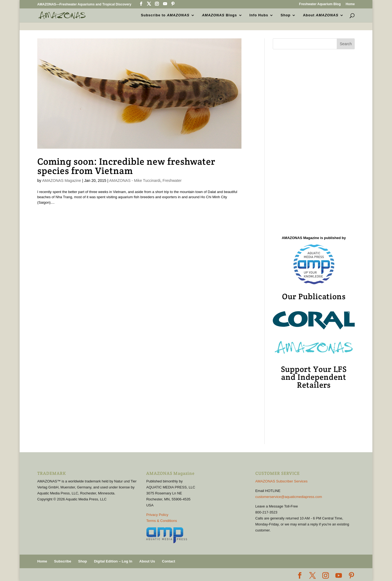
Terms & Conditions (162, 521)
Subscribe (63, 561)
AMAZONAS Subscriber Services (281, 481)
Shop (286, 15)
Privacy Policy (157, 515)
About (321, 15)
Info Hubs (259, 15)
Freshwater (172, 181)
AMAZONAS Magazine (62, 181)
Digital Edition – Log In (113, 561)
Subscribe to (165, 15)
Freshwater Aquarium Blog (320, 4)
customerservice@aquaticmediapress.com (289, 497)
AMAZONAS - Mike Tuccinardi (135, 181)
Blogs (220, 15)
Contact (169, 561)
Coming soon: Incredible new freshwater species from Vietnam (126, 166)
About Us (147, 561)
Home (350, 4)
